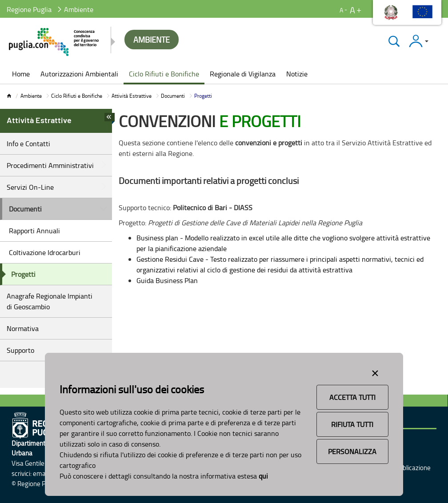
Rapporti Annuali (34, 231)
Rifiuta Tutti (352, 424)
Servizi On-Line (30, 187)
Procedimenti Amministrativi (50, 165)
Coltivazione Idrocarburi (45, 252)
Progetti (23, 274)
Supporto (20, 350)
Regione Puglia (29, 9)
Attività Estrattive (132, 96)
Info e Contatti (28, 144)
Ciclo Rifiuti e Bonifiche (77, 96)
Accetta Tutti (352, 397)
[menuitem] (21, 75)
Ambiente (31, 96)
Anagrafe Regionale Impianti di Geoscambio (50, 301)
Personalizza (352, 451)
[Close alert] (375, 371)
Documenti (173, 96)
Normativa (23, 328)
